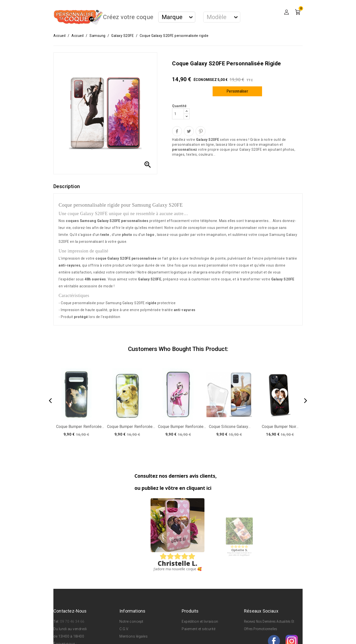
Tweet (189, 131)
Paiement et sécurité (199, 629)
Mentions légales (133, 636)
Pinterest (200, 131)
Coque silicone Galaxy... (230, 427)
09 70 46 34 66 (72, 621)
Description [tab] (67, 186)
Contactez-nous (70, 611)
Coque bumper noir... (280, 427)
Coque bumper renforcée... (80, 427)
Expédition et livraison (200, 621)
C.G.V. (124, 629)
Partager (177, 131)
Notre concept (131, 621)
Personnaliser (237, 91)
